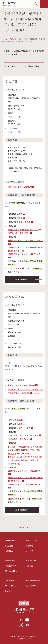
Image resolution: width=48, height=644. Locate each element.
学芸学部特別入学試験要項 (20, 187)
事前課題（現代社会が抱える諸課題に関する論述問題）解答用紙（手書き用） (25, 459)
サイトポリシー (12, 586)
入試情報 (29, 546)
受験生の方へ (11, 560)
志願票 (20, 214)
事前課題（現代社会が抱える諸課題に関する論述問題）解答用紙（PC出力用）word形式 (25, 450)
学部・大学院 (31, 540)
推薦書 (20, 218)
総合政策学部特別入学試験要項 (22, 385)
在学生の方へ (31, 560)
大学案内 (9, 551)
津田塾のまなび (12, 540)
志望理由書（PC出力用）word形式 (23, 230)
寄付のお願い (11, 571)
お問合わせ (10, 580)
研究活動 (9, 546)
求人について (31, 586)
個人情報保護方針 (33, 580)
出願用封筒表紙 (15, 268)
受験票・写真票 (24, 222)
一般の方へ (30, 566)
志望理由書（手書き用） (19, 233)
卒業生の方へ (11, 566)
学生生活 (29, 551)
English (9, 591)
